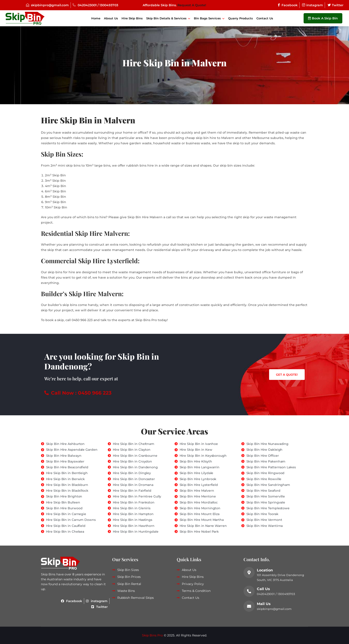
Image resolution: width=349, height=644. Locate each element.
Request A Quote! (192, 5)
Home (96, 18)
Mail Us (264, 604)
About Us (111, 18)
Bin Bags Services (207, 18)
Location (265, 570)
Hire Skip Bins (132, 18)
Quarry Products (240, 18)
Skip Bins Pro (152, 635)
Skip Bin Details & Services (166, 18)
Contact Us (265, 18)
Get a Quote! (287, 375)
